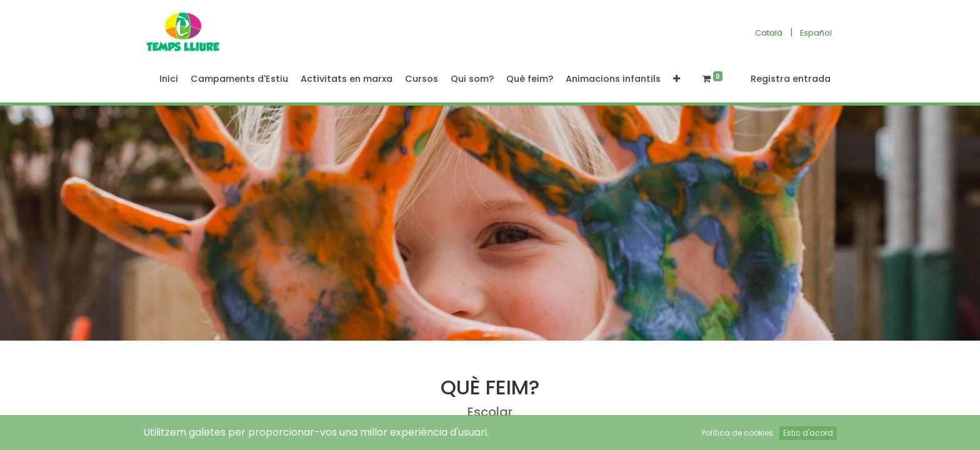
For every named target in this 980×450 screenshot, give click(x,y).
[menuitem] (169, 79)
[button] (677, 79)
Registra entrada (791, 79)
